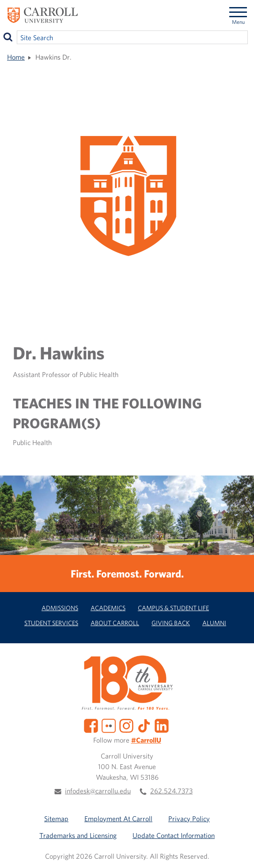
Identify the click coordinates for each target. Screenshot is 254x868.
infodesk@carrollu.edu (98, 791)
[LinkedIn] (162, 725)
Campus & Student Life (173, 608)
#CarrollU (146, 740)
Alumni (214, 623)
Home (16, 57)
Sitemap (56, 819)
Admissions (60, 608)
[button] (238, 852)
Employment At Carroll (118, 819)
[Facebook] (91, 725)
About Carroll (115, 623)
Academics (108, 608)
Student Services (51, 623)
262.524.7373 (171, 791)
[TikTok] (144, 725)
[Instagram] (126, 725)
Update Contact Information (174, 835)
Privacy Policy (189, 819)
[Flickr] (109, 725)
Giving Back (171, 623)
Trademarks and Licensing (78, 835)
